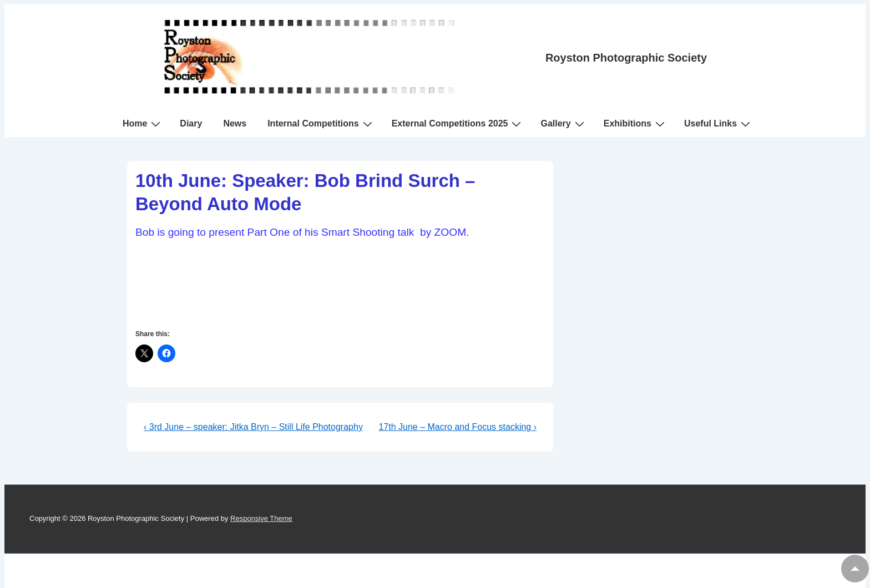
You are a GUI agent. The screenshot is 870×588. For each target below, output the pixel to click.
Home (143, 124)
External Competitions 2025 (458, 124)
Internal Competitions (321, 124)
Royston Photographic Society (626, 58)
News (235, 123)
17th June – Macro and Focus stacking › (457, 427)
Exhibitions (636, 124)
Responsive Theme (261, 518)
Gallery (563, 124)
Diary (191, 123)
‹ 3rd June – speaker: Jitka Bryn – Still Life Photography (253, 427)
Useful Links (719, 124)
